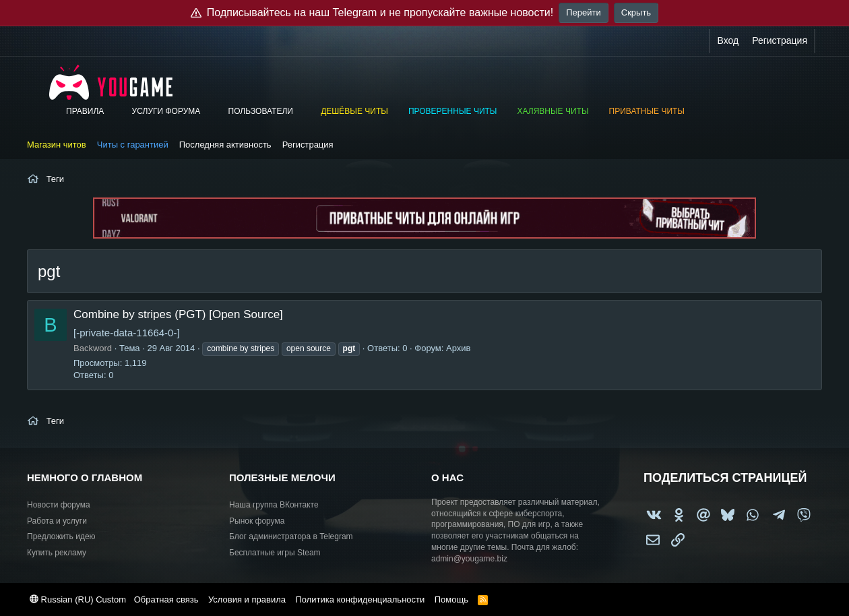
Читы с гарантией (133, 145)
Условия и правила (247, 599)
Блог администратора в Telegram (291, 536)
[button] (113, 112)
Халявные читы (553, 111)
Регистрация (308, 145)
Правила (85, 111)
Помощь (451, 599)
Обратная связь (166, 599)
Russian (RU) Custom (78, 599)
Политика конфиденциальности (360, 599)
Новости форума (59, 505)
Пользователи (261, 111)
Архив (458, 348)
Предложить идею (61, 536)
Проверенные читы (453, 111)
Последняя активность (225, 145)
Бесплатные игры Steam (275, 553)
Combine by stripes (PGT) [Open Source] (178, 314)
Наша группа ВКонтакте (274, 505)
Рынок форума (257, 521)
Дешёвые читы (354, 111)
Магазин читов (57, 145)
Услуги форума (166, 111)
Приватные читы (647, 111)
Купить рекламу (57, 553)
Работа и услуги (57, 521)
